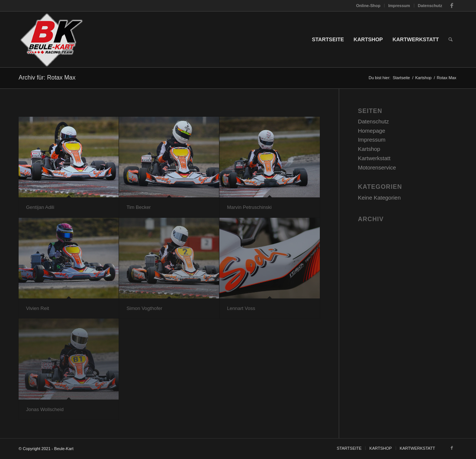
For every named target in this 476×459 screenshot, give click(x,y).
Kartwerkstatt (374, 158)
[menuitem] (369, 6)
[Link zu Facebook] (452, 6)
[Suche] (451, 39)
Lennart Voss (241, 308)
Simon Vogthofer (144, 308)
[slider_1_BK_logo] (51, 39)
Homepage (371, 131)
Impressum (399, 6)
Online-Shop (368, 6)
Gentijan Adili (40, 207)
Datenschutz (430, 6)
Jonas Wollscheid (45, 409)
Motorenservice (377, 167)
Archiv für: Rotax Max (47, 77)
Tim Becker (139, 207)
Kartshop (369, 149)
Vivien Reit (38, 308)
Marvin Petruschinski (249, 207)
